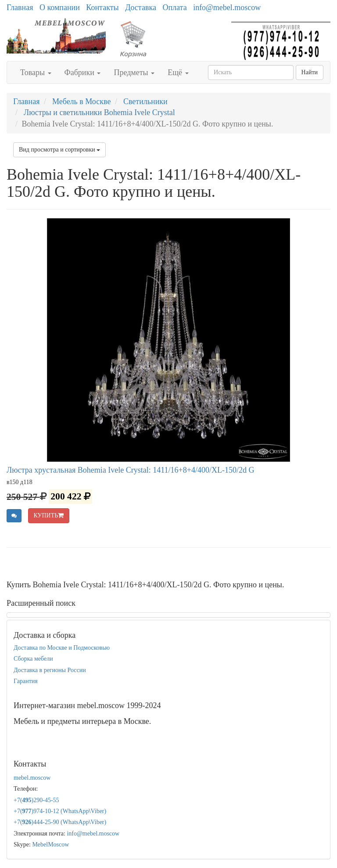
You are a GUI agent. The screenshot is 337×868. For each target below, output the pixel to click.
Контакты (102, 7)
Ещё (178, 72)
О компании (60, 7)
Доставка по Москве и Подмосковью (62, 648)
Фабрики (83, 72)
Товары (36, 72)
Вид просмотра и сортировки (59, 150)
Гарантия (26, 681)
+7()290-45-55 (36, 800)
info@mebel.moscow (227, 7)
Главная (20, 7)
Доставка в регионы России (50, 670)
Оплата (174, 7)
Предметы (134, 72)
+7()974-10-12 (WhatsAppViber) (60, 811)
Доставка (141, 7)
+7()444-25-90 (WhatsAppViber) (60, 822)
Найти (310, 72)
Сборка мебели (33, 659)
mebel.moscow (32, 778)
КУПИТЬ (49, 515)
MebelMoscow (50, 844)
